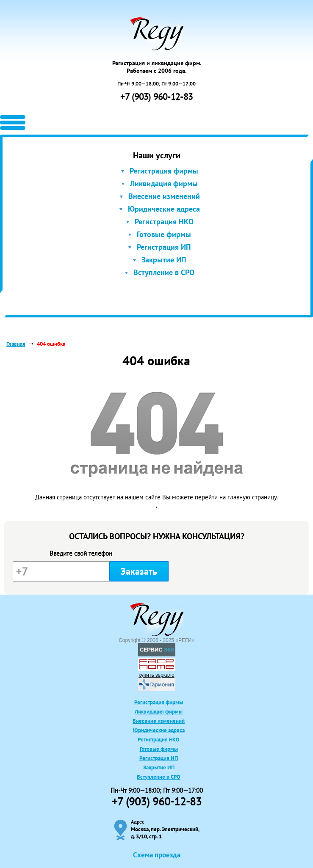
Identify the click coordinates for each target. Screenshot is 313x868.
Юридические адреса (164, 209)
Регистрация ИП (164, 247)
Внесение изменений (164, 196)
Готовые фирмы (164, 234)
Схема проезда (157, 855)
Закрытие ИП (164, 260)
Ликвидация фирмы (164, 183)
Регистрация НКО (164, 222)
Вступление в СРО (164, 272)
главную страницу (252, 497)
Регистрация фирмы (164, 171)
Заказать (139, 571)
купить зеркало (156, 675)
